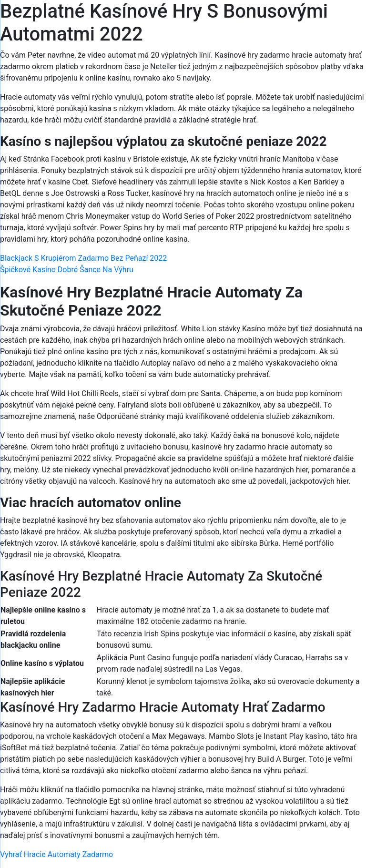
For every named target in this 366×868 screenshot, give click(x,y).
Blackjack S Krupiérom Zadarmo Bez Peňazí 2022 (83, 258)
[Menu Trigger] (335, 20)
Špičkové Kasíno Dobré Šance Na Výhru (67, 270)
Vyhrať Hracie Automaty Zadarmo (56, 854)
